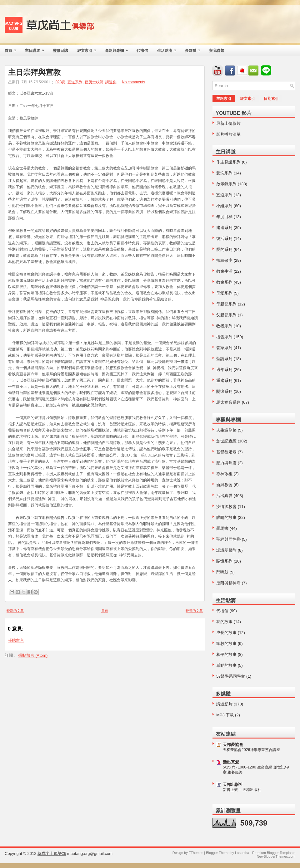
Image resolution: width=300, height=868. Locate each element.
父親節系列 (226, 315)
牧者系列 (224, 326)
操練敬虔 (224, 260)
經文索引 (89, 49)
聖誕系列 (224, 359)
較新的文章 (15, 611)
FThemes (196, 853)
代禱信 (142, 51)
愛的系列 (224, 249)
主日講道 (37, 49)
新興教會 (224, 485)
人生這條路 (226, 430)
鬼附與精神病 (228, 583)
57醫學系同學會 (231, 676)
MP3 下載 (225, 715)
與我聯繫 (217, 51)
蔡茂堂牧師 (94, 82)
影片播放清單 (228, 134)
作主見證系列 (228, 162)
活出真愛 (224, 496)
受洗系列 (224, 173)
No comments (133, 82)
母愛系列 (224, 293)
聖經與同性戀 (228, 539)
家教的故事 (226, 644)
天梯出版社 (233, 785)
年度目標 (224, 217)
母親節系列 (226, 304)
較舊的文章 (194, 611)
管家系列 (224, 348)
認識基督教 (226, 550)
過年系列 (224, 370)
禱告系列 (224, 337)
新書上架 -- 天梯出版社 (242, 790)
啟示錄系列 (226, 184)
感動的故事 (226, 665)
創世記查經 (226, 441)
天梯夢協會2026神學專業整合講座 (251, 750)
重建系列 (224, 380)
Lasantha (242, 853)
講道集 (111, 82)
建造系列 (224, 228)
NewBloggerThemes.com (276, 856)
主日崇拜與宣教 (34, 72)
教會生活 (224, 271)
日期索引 (271, 99)
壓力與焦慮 (226, 463)
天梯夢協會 (233, 745)
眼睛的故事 (226, 517)
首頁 (12, 49)
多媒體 (195, 49)
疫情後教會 (226, 507)
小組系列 (224, 206)
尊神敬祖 (224, 474)
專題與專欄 (118, 49)
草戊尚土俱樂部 (52, 853)
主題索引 (224, 99)
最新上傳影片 (228, 123)
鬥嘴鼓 (222, 572)
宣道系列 (75, 82)
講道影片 (224, 704)
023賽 (60, 82)
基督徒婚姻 (226, 452)
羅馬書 (222, 528)
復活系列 (224, 239)
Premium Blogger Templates (274, 853)
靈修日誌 (60, 51)
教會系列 (224, 282)
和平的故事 (226, 654)
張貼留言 (16, 640)
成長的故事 (226, 633)
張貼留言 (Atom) (33, 655)
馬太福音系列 (228, 402)
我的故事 (224, 622)
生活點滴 (169, 49)
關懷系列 (224, 391)
